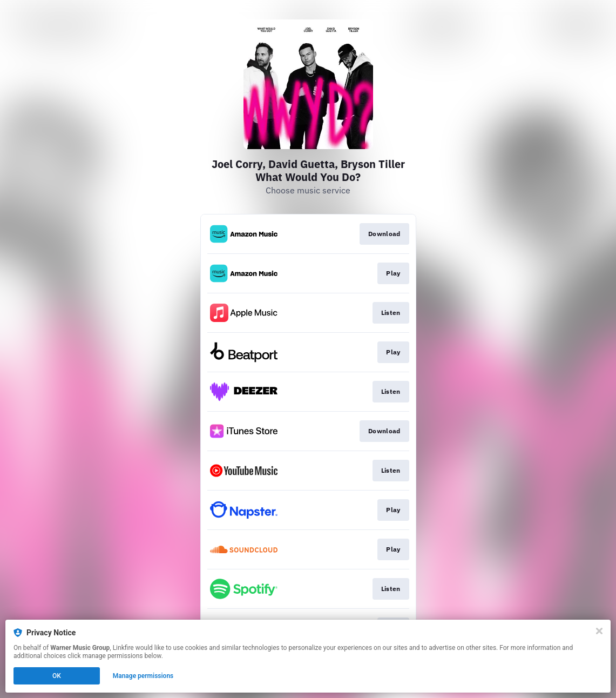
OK (57, 676)
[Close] (599, 631)
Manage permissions (143, 676)
